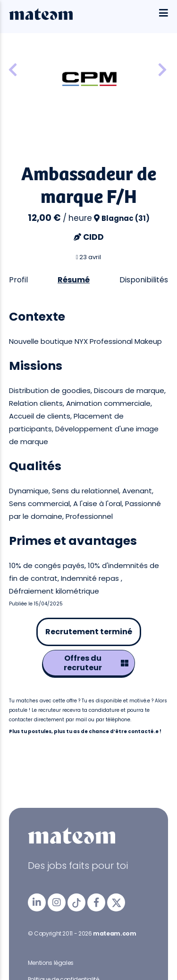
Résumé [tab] (74, 280)
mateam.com (114, 933)
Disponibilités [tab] (144, 280)
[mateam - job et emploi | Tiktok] (76, 902)
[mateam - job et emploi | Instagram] (57, 902)
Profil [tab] (18, 280)
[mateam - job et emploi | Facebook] (96, 902)
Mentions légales (51, 963)
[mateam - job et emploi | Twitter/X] (116, 902)
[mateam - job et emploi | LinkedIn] (37, 902)
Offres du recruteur (96, 663)
